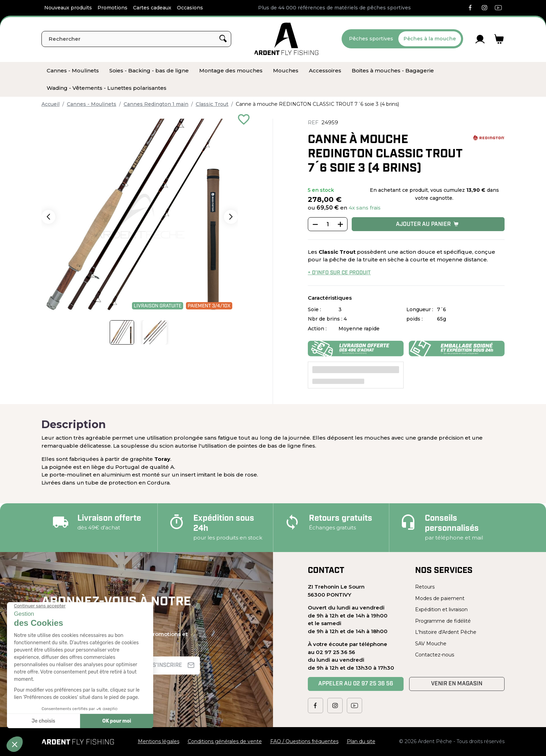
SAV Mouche (431, 644)
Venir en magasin (457, 684)
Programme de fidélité (443, 621)
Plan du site (361, 741)
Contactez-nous (435, 655)
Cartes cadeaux (152, 8)
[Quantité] (328, 225)
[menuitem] (73, 71)
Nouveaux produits (68, 8)
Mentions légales (159, 741)
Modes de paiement (440, 598)
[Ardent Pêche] (286, 39)
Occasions (190, 8)
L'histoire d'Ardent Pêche (446, 632)
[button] (48, 217)
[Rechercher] (136, 39)
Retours (425, 587)
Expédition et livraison (441, 609)
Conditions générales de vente (225, 741)
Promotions (112, 8)
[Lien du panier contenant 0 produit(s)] (499, 39)
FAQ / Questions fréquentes (304, 741)
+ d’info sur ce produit (339, 273)
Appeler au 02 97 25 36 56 (356, 684)
